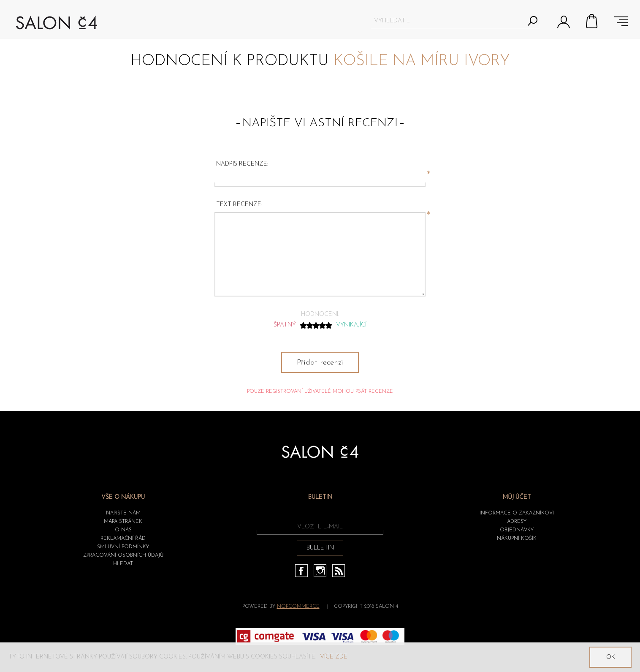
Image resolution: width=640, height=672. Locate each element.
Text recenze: (239, 205)
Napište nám (123, 513)
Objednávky (517, 530)
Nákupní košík (592, 21)
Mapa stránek (123, 522)
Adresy (517, 522)
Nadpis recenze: (242, 164)
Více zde (334, 657)
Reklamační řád (123, 539)
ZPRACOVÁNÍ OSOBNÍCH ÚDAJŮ (123, 555)
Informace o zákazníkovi (517, 513)
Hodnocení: (320, 314)
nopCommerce (298, 607)
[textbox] (448, 21)
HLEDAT (123, 564)
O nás (123, 530)
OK (611, 657)
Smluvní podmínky (123, 547)
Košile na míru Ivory (422, 61)
